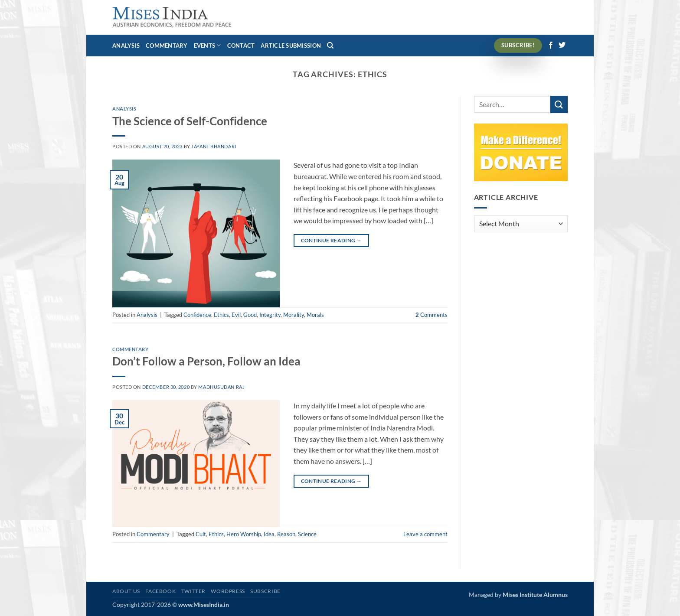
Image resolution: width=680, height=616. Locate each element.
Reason (286, 534)
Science (307, 534)
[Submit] (559, 104)
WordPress (228, 591)
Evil (236, 315)
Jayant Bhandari (214, 146)
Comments (432, 315)
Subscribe (265, 591)
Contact (241, 46)
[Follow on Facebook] (551, 46)
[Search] (330, 46)
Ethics (221, 315)
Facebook (160, 591)
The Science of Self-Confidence (190, 121)
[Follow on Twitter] (562, 46)
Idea (269, 534)
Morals (315, 315)
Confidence (197, 315)
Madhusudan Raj (221, 387)
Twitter (193, 591)
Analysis (126, 46)
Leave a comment (425, 534)
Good (250, 315)
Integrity (270, 315)
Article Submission (291, 46)
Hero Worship (244, 534)
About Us (126, 591)
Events (208, 45)
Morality (294, 315)
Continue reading (332, 240)
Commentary (167, 46)
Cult (201, 534)
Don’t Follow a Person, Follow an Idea (206, 361)
